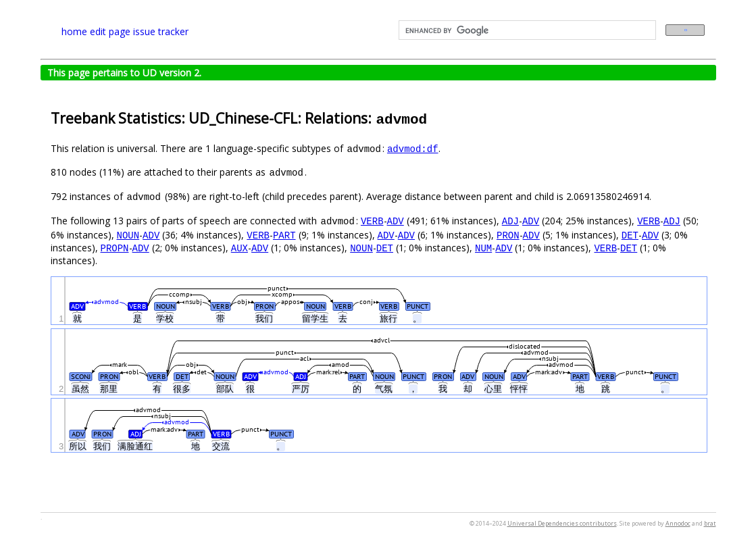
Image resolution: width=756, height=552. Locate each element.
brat (710, 523)
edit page (110, 31)
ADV (396, 221)
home (74, 31)
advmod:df (413, 148)
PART (284, 235)
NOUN (128, 235)
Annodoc (678, 523)
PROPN (115, 248)
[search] (526, 30)
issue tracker (161, 31)
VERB (372, 221)
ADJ (510, 221)
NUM (483, 248)
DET (630, 235)
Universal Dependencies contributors (562, 523)
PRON (508, 235)
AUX (240, 248)
